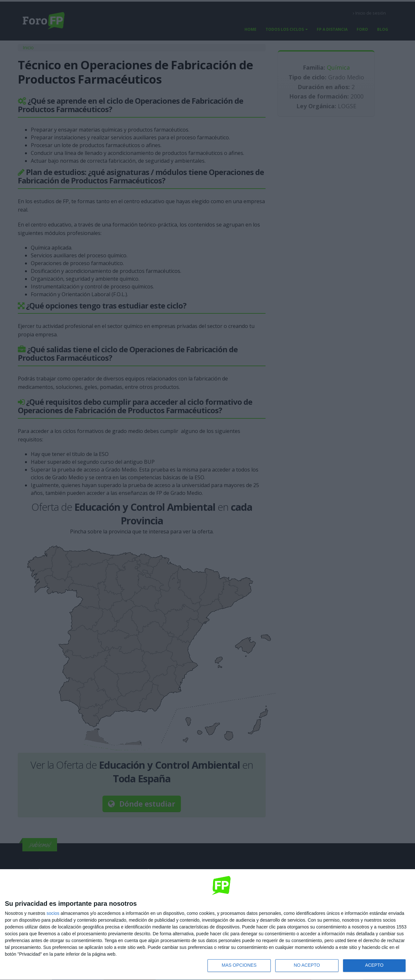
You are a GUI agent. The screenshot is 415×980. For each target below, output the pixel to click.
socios (53, 913)
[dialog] (207, 925)
